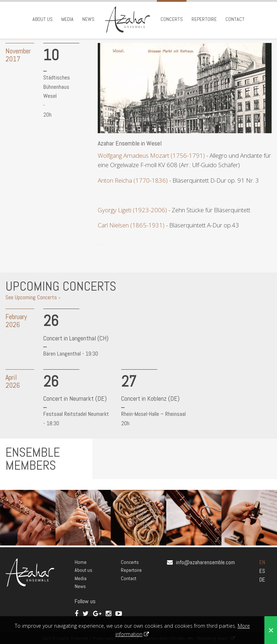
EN (262, 562)
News (88, 19)
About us (43, 19)
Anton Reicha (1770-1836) (133, 180)
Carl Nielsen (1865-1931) (131, 225)
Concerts (172, 19)
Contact (235, 19)
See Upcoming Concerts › (33, 297)
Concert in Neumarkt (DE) (75, 398)
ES (262, 571)
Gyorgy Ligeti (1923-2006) (132, 210)
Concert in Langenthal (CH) (76, 338)
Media (67, 19)
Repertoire (204, 19)
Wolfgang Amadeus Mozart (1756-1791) (152, 155)
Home (81, 562)
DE (262, 580)
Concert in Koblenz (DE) (150, 398)
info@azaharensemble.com (205, 562)
